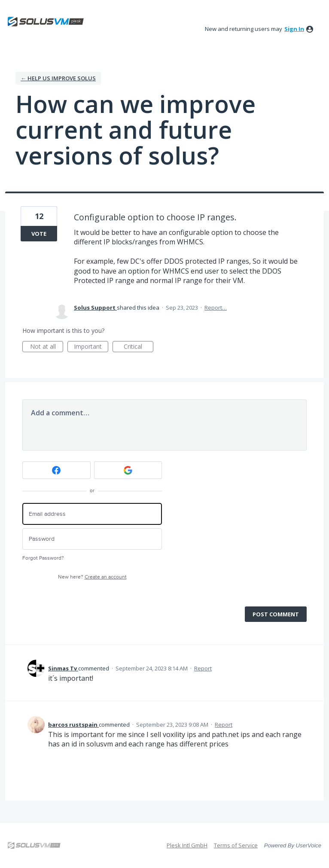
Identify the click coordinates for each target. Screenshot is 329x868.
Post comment (276, 614)
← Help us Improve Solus (58, 78)
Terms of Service (236, 845)
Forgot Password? (43, 558)
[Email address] (92, 514)
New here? (92, 577)
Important (91, 347)
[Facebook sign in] (56, 470)
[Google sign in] (128, 470)
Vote (39, 234)
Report (203, 668)
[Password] (92, 539)
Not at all (47, 347)
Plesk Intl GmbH (187, 845)
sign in (294, 29)
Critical (139, 347)
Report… (216, 308)
